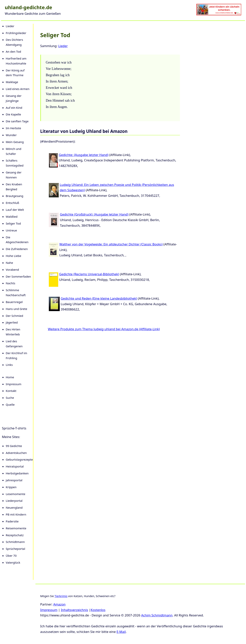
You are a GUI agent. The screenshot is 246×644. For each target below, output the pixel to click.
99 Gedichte (14, 446)
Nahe (9, 263)
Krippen (11, 487)
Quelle (10, 405)
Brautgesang (15, 196)
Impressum (13, 384)
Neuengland (14, 508)
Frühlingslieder (16, 33)
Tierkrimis (61, 596)
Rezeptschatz (15, 535)
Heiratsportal (15, 466)
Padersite (12, 521)
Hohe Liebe (13, 256)
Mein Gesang (15, 142)
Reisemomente (16, 528)
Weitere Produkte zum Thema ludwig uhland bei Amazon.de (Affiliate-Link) (104, 329)
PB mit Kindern (16, 514)
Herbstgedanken (17, 473)
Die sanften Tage (17, 121)
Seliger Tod (13, 223)
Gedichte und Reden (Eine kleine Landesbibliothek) (99, 298)
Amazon (59, 604)
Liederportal (14, 501)
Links (9, 365)
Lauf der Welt (15, 210)
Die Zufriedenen (17, 249)
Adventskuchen (16, 453)
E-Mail (121, 632)
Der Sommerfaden (18, 276)
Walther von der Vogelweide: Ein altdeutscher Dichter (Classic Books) (111, 244)
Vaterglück (13, 562)
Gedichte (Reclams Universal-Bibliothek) (89, 274)
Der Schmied (14, 316)
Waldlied (12, 217)
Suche (10, 398)
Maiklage (12, 82)
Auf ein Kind (14, 108)
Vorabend (12, 270)
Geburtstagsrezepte (19, 459)
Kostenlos (98, 610)
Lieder (10, 26)
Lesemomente (16, 494)
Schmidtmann (15, 542)
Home (10, 377)
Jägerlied (12, 322)
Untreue (11, 230)
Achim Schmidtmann (157, 615)
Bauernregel (14, 302)
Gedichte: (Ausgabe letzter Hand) (84, 155)
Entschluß (12, 203)
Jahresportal (14, 480)
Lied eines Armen (18, 89)
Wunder (11, 135)
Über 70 (11, 556)
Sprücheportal (15, 549)
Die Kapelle (13, 114)
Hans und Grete (16, 309)
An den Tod (13, 51)
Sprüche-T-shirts (14, 428)
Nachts (11, 283)
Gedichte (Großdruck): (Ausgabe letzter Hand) (94, 214)
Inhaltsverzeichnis (74, 610)
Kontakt (11, 391)
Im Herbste (13, 128)
